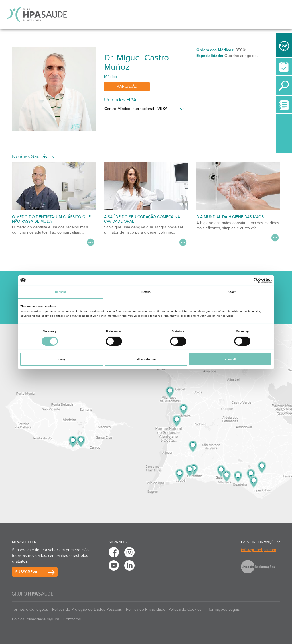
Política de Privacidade (146, 609)
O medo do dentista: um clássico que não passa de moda (51, 219)
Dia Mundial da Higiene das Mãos (230, 217)
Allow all (230, 359)
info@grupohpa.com (258, 550)
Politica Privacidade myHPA (36, 619)
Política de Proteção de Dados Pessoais (87, 609)
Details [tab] (146, 292)
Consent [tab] (60, 292)
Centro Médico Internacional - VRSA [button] (136, 109)
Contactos (72, 619)
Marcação (127, 86)
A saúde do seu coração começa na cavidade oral (142, 219)
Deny (62, 359)
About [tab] (232, 292)
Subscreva (26, 572)
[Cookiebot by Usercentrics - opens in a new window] (247, 280)
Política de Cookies (185, 609)
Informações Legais (223, 609)
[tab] (146, 110)
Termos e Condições (30, 609)
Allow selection (146, 359)
